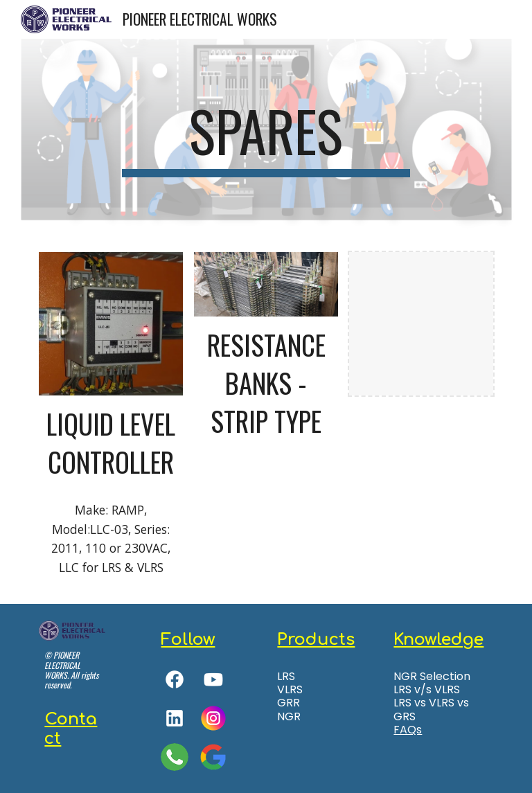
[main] (266, 137)
